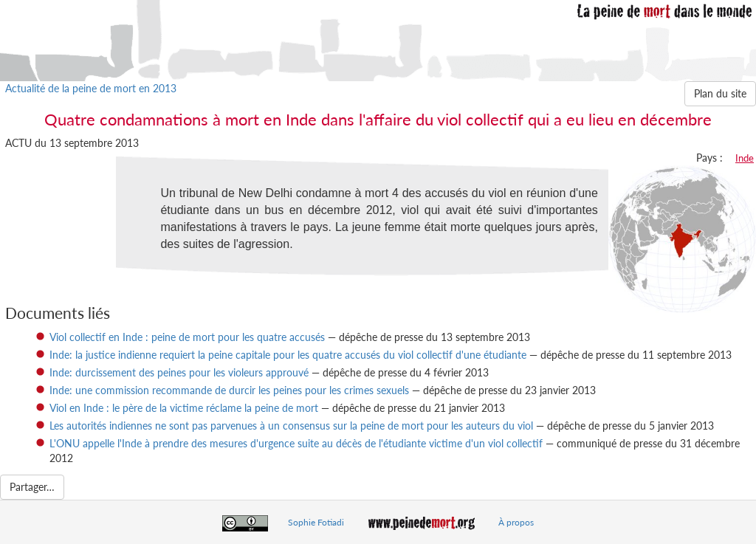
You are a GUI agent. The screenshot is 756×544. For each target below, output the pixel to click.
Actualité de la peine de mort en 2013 (91, 88)
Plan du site (720, 93)
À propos (516, 522)
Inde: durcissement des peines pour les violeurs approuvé (179, 372)
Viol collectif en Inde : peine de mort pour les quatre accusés (187, 337)
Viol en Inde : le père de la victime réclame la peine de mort (184, 408)
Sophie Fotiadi (316, 522)
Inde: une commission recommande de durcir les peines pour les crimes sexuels (229, 390)
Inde (745, 158)
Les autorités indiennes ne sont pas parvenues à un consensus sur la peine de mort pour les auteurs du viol (291, 426)
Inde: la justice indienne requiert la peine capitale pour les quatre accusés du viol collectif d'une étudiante (288, 355)
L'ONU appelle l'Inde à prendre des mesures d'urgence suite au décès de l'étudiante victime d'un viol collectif (296, 443)
